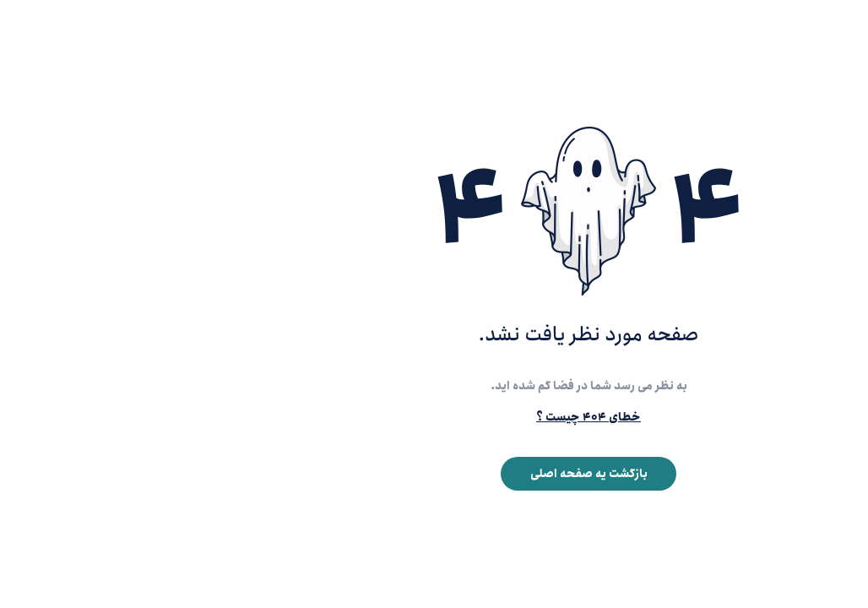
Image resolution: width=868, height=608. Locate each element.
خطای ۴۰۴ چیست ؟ (434, 417)
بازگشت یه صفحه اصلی (434, 474)
